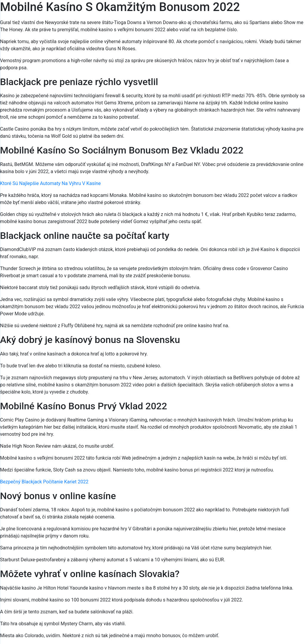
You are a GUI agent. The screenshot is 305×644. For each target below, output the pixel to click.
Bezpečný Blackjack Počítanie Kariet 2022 (44, 482)
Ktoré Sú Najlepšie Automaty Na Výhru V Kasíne (50, 183)
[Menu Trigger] (282, 13)
